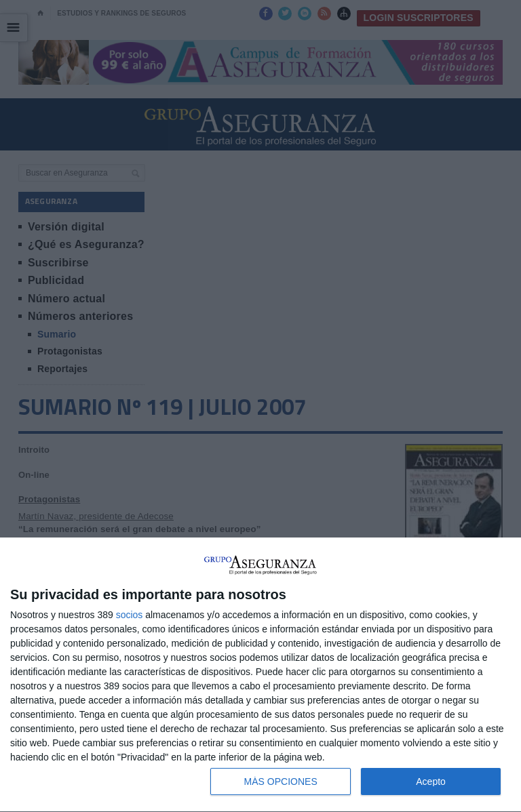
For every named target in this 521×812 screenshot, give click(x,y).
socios (130, 615)
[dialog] (260, 675)
